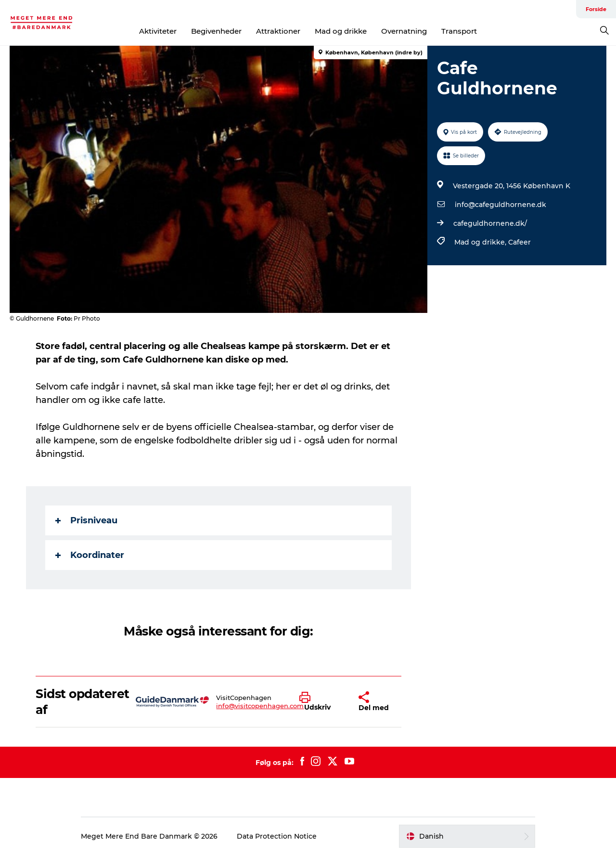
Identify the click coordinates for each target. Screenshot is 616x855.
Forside (596, 9)
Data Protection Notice (277, 836)
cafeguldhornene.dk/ (490, 223)
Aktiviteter (158, 31)
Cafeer (520, 242)
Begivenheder (216, 31)
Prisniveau (86, 520)
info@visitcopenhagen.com (260, 706)
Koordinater (90, 555)
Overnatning (404, 31)
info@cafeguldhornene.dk (500, 205)
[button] (321, 702)
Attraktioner (278, 31)
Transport (459, 31)
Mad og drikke (341, 31)
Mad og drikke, (481, 242)
